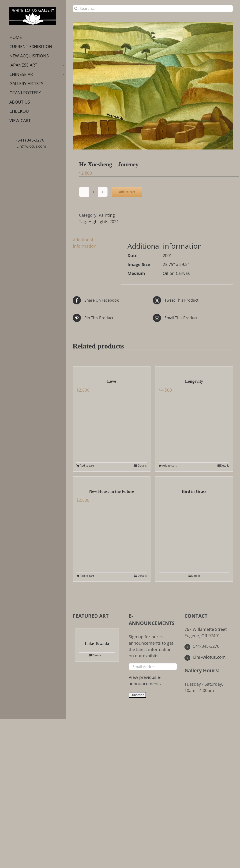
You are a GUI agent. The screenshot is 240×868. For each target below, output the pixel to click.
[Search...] (153, 9)
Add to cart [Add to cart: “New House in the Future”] (87, 576)
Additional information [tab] (85, 243)
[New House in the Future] (112, 480)
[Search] (76, 9)
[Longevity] (194, 370)
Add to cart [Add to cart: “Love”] (87, 466)
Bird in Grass (194, 491)
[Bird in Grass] (194, 480)
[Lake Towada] (97, 632)
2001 (167, 255)
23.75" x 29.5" (176, 264)
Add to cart (127, 192)
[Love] (112, 370)
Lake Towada (97, 644)
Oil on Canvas (176, 273)
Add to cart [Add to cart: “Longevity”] (169, 466)
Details (142, 466)
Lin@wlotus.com (31, 146)
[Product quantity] (93, 192)
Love (112, 381)
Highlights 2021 (104, 221)
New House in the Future (112, 491)
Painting (107, 215)
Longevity (194, 381)
